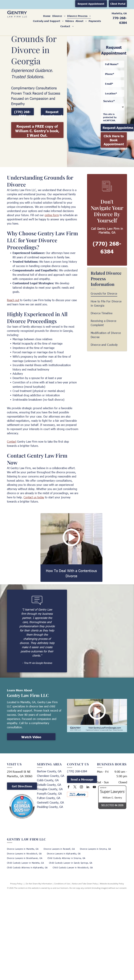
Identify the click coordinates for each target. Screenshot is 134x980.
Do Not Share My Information (39, 884)
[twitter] (75, 787)
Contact (12, 441)
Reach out (13, 300)
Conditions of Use (62, 884)
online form (52, 215)
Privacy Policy (16, 884)
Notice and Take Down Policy (85, 884)
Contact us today (34, 497)
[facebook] (68, 787)
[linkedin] (88, 787)
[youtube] (94, 787)
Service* (109, 101)
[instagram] (81, 787)
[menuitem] (47, 16)
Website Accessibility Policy (112, 884)
